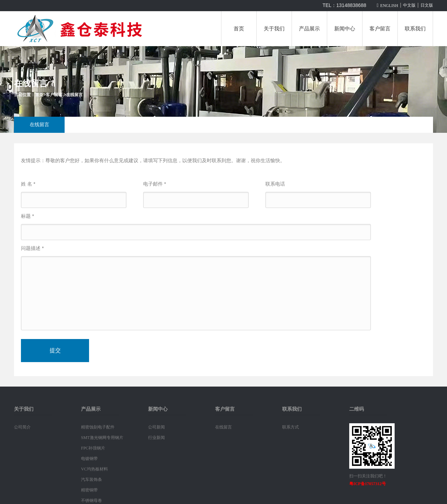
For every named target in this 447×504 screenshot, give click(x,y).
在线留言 (74, 95)
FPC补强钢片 (93, 448)
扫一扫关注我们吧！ (368, 476)
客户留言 (380, 29)
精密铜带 (89, 490)
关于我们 (274, 29)
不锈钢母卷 (91, 501)
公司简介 (22, 427)
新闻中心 (345, 29)
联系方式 (291, 427)
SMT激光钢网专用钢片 (102, 438)
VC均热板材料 (94, 469)
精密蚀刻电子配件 (98, 427)
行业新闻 (156, 438)
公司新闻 (156, 427)
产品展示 (309, 29)
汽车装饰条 (91, 480)
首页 (239, 29)
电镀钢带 (89, 459)
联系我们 (415, 29)
